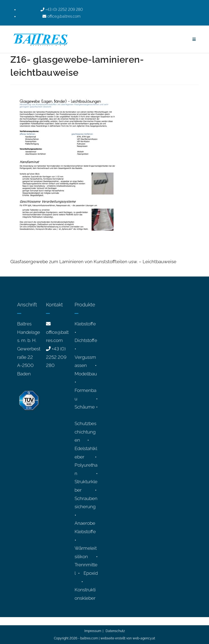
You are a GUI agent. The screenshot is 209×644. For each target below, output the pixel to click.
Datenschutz (115, 631)
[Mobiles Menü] (194, 39)
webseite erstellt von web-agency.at (128, 638)
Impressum (93, 631)
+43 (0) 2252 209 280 (56, 357)
